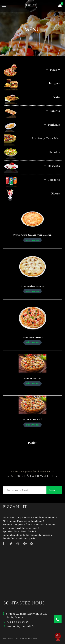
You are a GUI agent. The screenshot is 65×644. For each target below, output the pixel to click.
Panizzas (52, 125)
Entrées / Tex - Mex (44, 138)
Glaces (53, 193)
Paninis (53, 111)
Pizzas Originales (32, 337)
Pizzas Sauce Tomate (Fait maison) (32, 235)
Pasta (54, 97)
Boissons (52, 180)
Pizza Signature (33, 378)
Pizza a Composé (32, 420)
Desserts (52, 166)
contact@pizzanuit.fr (20, 626)
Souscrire (54, 490)
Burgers (52, 83)
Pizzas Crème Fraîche (32, 286)
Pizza (53, 70)
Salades (53, 152)
